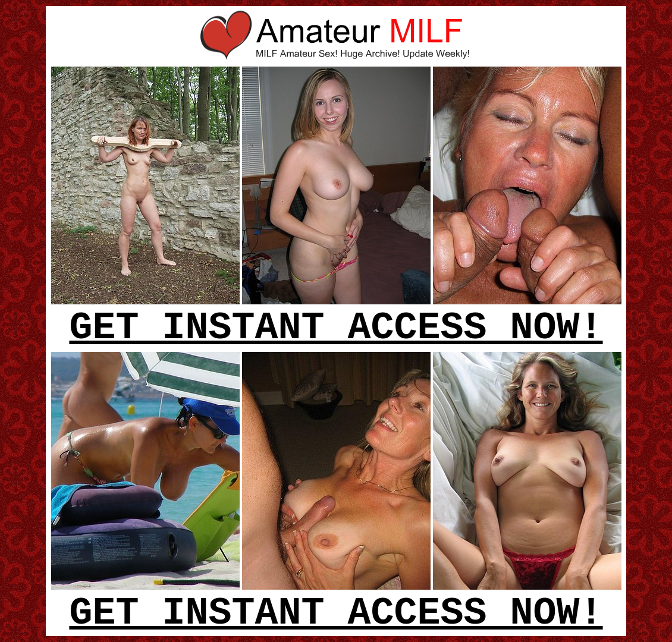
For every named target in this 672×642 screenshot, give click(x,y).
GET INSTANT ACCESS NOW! (336, 328)
